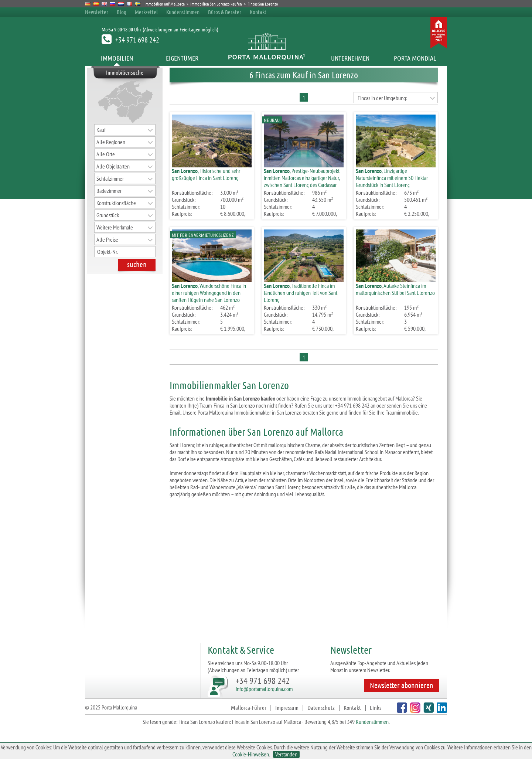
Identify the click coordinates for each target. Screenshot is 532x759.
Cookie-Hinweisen (251, 754)
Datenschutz (321, 707)
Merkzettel (146, 12)
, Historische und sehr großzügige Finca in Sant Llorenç (206, 174)
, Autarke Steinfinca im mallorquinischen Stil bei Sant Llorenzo (395, 289)
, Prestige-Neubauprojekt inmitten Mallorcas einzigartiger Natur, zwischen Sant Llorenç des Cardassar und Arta (302, 181)
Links (376, 707)
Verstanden (286, 754)
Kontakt (258, 12)
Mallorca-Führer (249, 707)
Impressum (287, 707)
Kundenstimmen (183, 12)
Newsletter (97, 12)
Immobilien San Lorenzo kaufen (216, 4)
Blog (122, 12)
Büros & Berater (225, 12)
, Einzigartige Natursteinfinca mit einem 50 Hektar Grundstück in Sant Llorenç (392, 178)
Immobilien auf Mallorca (165, 4)
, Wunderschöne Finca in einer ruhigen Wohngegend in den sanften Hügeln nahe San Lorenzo (209, 293)
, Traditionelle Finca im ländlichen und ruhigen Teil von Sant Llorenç (301, 293)
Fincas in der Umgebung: (382, 98)
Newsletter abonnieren (402, 685)
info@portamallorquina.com (264, 689)
